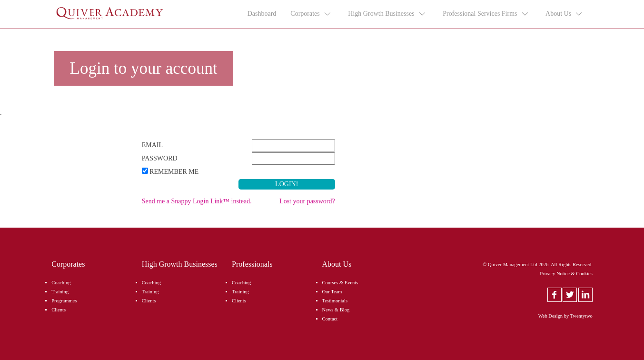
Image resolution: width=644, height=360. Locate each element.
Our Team (332, 292)
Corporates (311, 14)
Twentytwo (581, 316)
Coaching (61, 283)
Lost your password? (307, 201)
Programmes (64, 301)
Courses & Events (340, 283)
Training (60, 292)
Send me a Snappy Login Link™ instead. (197, 201)
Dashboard (262, 14)
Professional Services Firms (486, 14)
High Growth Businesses (387, 14)
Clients (59, 310)
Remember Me (174, 172)
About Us (564, 14)
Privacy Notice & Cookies (566, 274)
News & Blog (336, 310)
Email (152, 145)
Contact (330, 319)
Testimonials (335, 301)
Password (160, 158)
